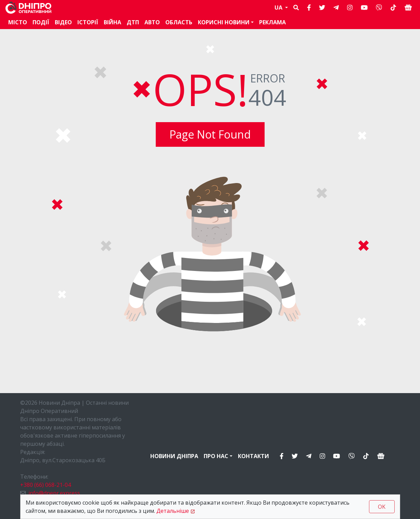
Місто (18, 22)
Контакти (253, 456)
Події (41, 22)
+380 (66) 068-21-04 (46, 485)
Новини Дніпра (174, 456)
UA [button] (279, 8)
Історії (88, 22)
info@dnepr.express (54, 493)
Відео (63, 22)
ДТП (133, 22)
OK (382, 507)
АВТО (152, 22)
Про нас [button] (216, 456)
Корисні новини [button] (224, 22)
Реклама (272, 22)
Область (179, 22)
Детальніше (173, 511)
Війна (112, 22)
